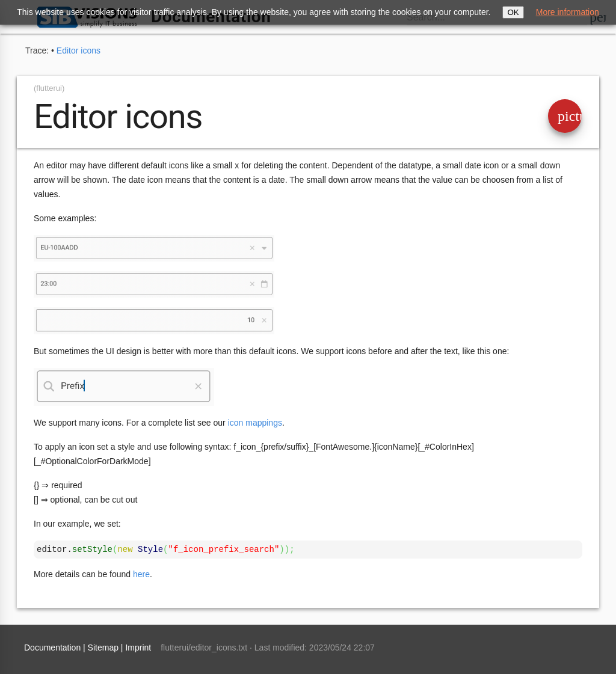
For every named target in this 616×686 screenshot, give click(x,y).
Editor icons (79, 51)
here (141, 574)
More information (568, 12)
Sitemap (103, 648)
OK (513, 12)
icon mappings (255, 423)
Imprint (138, 648)
